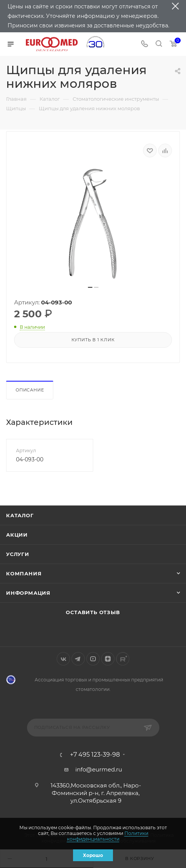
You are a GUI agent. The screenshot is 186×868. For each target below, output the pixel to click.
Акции (17, 535)
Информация (28, 593)
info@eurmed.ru (99, 769)
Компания (24, 573)
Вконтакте (63, 659)
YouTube (93, 659)
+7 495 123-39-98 (95, 755)
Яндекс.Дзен (108, 659)
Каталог (20, 515)
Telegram (78, 659)
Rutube (123, 659)
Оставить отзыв (93, 612)
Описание (30, 390)
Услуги (18, 554)
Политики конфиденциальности (108, 836)
